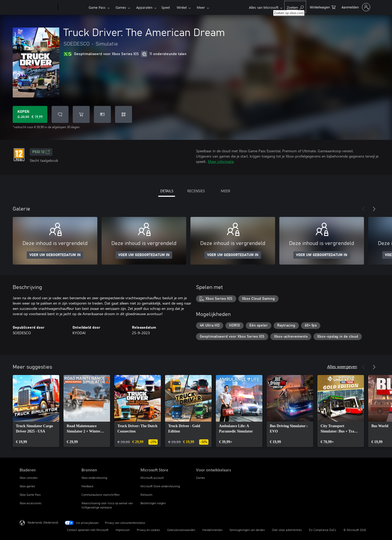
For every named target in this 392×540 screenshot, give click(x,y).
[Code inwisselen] (124, 114)
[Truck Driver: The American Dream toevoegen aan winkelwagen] (81, 114)
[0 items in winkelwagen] (323, 7)
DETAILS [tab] (167, 191)
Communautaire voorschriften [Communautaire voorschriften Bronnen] (101, 495)
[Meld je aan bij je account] (355, 7)
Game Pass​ (97, 7)
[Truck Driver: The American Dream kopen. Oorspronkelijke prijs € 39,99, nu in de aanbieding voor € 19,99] (30, 114)
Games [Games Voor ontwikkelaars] (200, 478)
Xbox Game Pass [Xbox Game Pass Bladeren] (30, 495)
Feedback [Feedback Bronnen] (87, 486)
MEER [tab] (225, 191)
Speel (166, 7)
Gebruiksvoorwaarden (181, 530)
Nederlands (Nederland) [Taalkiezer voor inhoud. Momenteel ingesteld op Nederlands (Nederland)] (43, 522)
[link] (36, 411)
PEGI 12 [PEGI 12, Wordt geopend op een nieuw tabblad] (41, 152)
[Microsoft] (38, 7)
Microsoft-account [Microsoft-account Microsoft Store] (152, 478)
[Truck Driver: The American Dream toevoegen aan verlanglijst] (60, 114)
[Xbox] (73, 7)
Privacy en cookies (148, 530)
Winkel (182, 7)
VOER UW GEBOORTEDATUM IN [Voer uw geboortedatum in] (55, 255)
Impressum (123, 530)
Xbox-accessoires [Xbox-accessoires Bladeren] (31, 503)
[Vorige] (363, 209)
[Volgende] (374, 209)
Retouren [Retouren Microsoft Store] (146, 495)
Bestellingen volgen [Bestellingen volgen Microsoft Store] (153, 503)
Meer (201, 7)
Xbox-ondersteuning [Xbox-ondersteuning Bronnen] (94, 478)
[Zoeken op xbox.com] (295, 7)
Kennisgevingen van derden (247, 530)
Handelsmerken (212, 530)
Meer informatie (221, 161)
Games (121, 7)
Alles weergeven (342, 366)
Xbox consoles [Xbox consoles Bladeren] (29, 478)
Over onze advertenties (287, 530)
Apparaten (144, 7)
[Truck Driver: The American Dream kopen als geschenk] (102, 114)
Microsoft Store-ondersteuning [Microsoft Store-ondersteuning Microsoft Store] (160, 486)
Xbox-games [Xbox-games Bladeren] (27, 486)
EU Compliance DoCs (323, 530)
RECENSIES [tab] (196, 191)
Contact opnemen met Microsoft (88, 530)
